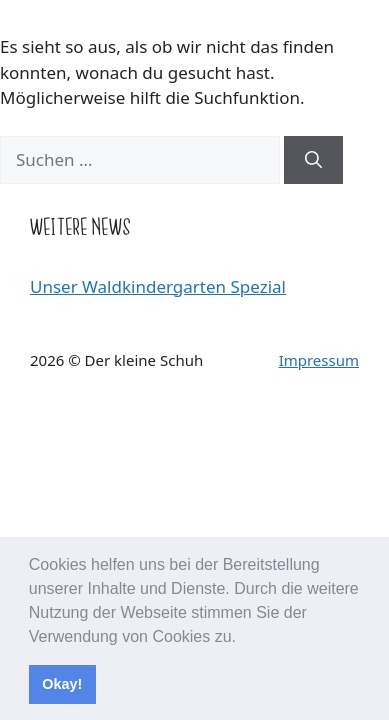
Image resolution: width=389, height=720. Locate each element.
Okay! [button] (62, 684)
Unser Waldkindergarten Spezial (158, 286)
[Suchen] (313, 160)
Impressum (319, 360)
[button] (243, 638)
